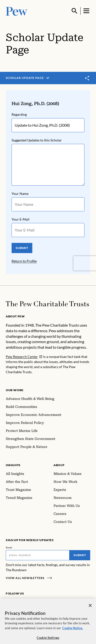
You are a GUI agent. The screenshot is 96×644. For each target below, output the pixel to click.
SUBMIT (22, 248)
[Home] (47, 304)
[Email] (38, 555)
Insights (13, 465)
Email (9, 547)
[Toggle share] (87, 78)
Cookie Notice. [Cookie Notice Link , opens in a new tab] (73, 632)
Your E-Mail (21, 219)
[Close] (90, 609)
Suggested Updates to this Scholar (37, 140)
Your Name (20, 194)
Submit (80, 555)
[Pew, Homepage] (17, 11)
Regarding (19, 114)
